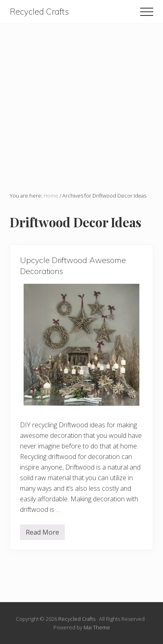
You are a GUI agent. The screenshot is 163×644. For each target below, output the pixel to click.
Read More (42, 534)
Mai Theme (97, 627)
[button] (147, 12)
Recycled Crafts (39, 12)
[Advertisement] (81, 105)
